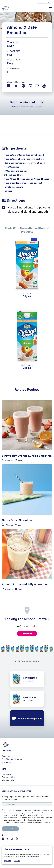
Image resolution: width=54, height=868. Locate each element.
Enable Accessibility (45, 3)
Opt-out (8, 861)
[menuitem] (3, 835)
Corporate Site (8, 777)
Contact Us (7, 774)
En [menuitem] (3, 835)
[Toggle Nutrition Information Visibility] (42, 102)
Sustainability (8, 762)
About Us (6, 756)
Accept (17, 861)
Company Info (8, 780)
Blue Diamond (19, 810)
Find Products (27, 634)
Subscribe (10, 829)
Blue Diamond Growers (12, 759)
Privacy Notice (34, 856)
